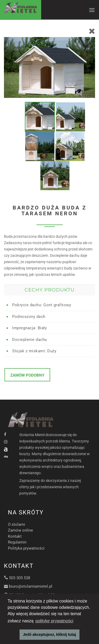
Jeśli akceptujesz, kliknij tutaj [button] (49, 634)
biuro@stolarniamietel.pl (31, 586)
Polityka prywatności (26, 548)
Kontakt (15, 536)
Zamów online (20, 530)
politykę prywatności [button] (54, 621)
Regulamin (17, 542)
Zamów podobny (27, 375)
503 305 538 (20, 578)
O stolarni (16, 524)
